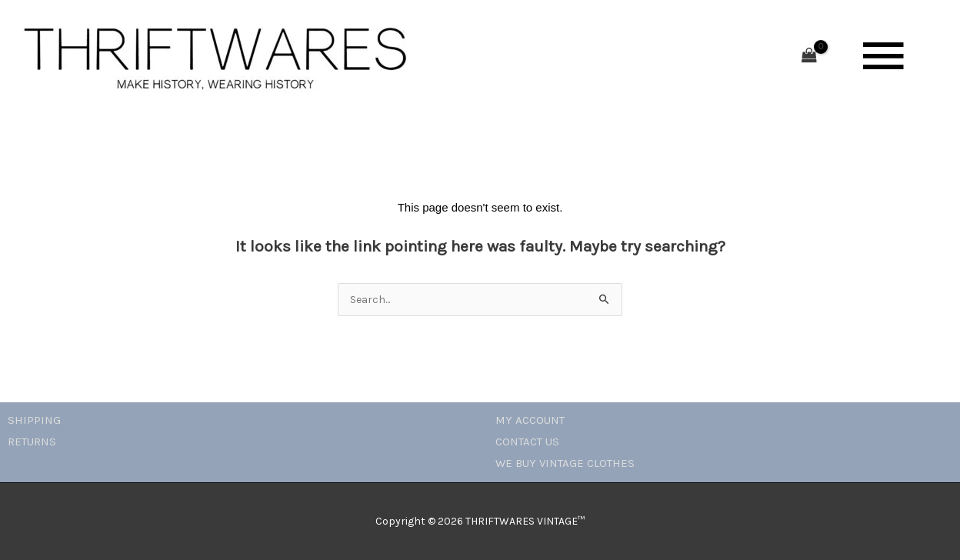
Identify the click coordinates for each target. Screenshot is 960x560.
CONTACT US (527, 442)
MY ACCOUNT (530, 420)
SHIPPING (34, 420)
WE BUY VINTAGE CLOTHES (565, 463)
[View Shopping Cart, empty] (809, 57)
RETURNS (32, 442)
